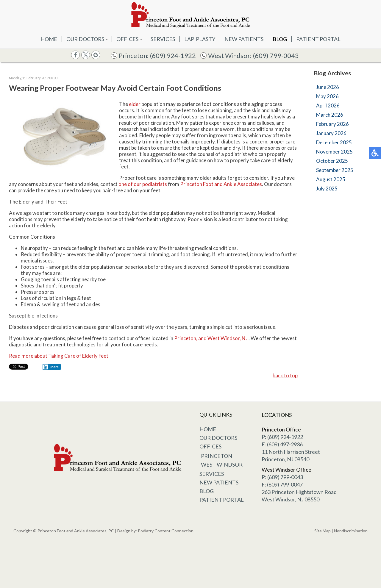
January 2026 (331, 133)
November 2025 (334, 152)
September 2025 (335, 170)
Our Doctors (85, 39)
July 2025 (327, 189)
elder (135, 105)
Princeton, (186, 339)
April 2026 (328, 105)
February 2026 (332, 124)
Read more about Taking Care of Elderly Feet (59, 356)
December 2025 (334, 142)
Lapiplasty (200, 39)
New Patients (244, 39)
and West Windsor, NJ (223, 339)
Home (49, 39)
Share (51, 367)
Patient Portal (318, 39)
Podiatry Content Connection (166, 531)
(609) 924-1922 (173, 55)
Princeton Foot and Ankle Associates (221, 185)
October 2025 (332, 161)
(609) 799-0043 (276, 55)
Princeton (217, 456)
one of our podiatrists (143, 185)
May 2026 (327, 96)
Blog (280, 39)
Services (163, 39)
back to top (285, 376)
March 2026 (330, 115)
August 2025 (331, 179)
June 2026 (328, 87)
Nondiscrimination (351, 531)
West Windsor (222, 465)
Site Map (323, 531)
